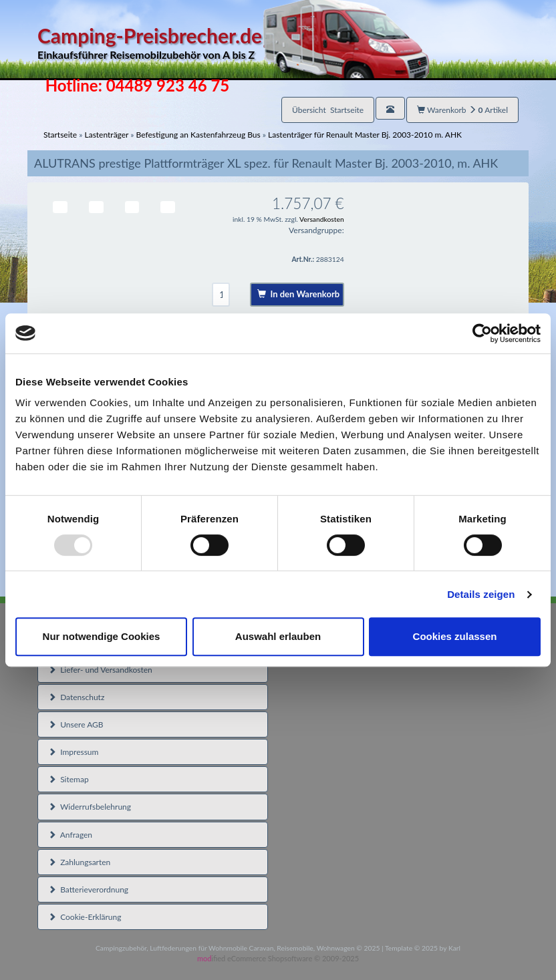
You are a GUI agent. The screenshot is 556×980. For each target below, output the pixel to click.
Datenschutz (76, 697)
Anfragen (70, 835)
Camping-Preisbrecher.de (233, 43)
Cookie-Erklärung (85, 917)
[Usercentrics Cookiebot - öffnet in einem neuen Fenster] (482, 333)
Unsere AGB (76, 724)
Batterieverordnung (88, 889)
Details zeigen (481, 594)
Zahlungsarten (79, 862)
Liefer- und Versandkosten (100, 670)
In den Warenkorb (298, 294)
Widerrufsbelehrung (90, 807)
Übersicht (328, 110)
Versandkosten (322, 219)
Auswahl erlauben (278, 636)
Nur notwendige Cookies (102, 636)
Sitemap (68, 779)
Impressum (73, 752)
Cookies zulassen (455, 636)
